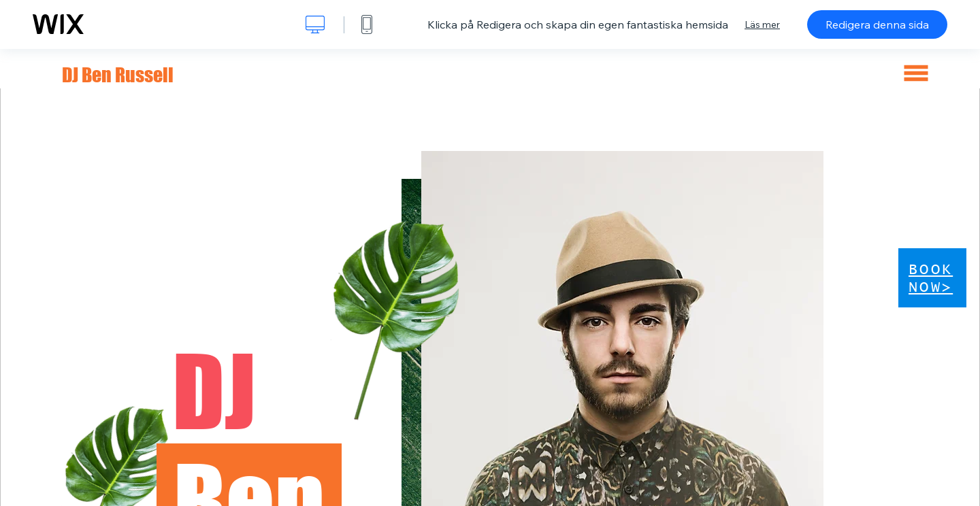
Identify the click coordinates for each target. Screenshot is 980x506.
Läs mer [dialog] (762, 24)
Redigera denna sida (877, 24)
